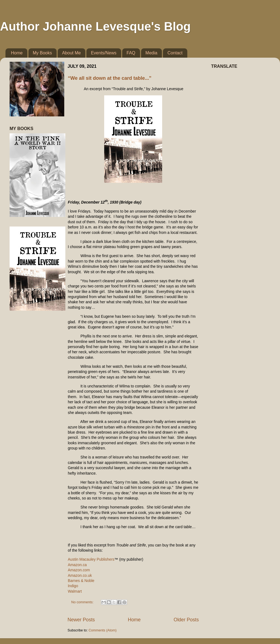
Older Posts (186, 620)
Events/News (103, 53)
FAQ (131, 53)
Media (151, 53)
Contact (175, 53)
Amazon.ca (77, 565)
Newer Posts (81, 620)
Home (17, 53)
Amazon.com (79, 570)
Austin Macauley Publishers (91, 559)
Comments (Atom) (103, 630)
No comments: (83, 602)
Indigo (73, 586)
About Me (71, 53)
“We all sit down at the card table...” (110, 78)
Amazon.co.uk (80, 575)
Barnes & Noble (81, 581)
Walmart (75, 591)
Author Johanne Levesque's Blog (95, 26)
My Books (42, 53)
